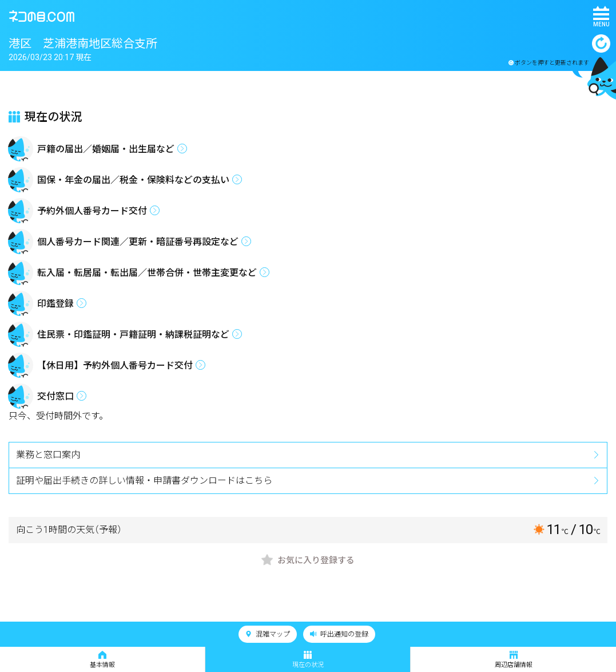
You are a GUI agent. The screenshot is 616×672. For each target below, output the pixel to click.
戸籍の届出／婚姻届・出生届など (106, 149)
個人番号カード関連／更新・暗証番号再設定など (138, 242)
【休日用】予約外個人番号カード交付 (115, 365)
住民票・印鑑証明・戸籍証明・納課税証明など (133, 335)
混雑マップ (268, 634)
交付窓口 (55, 396)
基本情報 (102, 660)
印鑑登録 (55, 304)
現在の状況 (308, 660)
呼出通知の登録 (339, 634)
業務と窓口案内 (48, 455)
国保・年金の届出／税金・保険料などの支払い (133, 180)
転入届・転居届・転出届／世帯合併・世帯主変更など (147, 273)
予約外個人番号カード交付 (92, 211)
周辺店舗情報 (514, 660)
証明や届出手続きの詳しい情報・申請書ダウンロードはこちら (144, 481)
